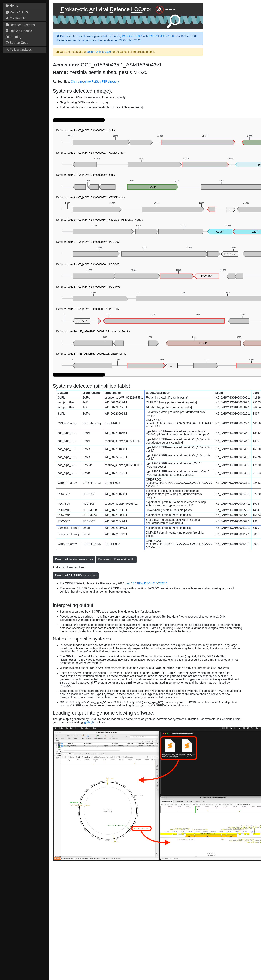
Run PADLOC (18, 12)
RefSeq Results (19, 31)
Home (12, 6)
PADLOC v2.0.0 (132, 36)
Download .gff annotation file (116, 559)
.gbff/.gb (89, 722)
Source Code (17, 43)
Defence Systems (20, 25)
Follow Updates (19, 50)
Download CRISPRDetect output (76, 576)
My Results (16, 18)
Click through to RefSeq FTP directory (95, 82)
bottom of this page (99, 52)
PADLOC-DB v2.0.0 (161, 36)
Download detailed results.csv (74, 559)
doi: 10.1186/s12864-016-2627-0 (146, 583)
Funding (13, 37)
